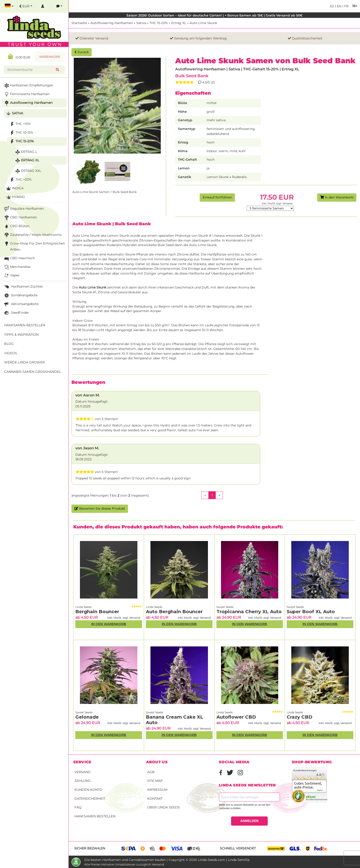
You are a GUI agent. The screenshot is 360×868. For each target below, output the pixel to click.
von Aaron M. (88, 395)
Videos (11, 353)
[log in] (43, 6)
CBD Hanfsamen (20, 218)
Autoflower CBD (236, 717)
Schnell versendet (238, 848)
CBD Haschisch (19, 258)
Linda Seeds (83, 607)
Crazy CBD (300, 717)
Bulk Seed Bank (192, 76)
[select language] (9, 6)
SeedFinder (16, 313)
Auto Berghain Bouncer (174, 612)
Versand (83, 772)
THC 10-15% (21, 133)
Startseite (79, 23)
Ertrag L (26, 152)
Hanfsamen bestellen (95, 816)
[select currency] (26, 6)
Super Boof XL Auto (311, 612)
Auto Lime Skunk (203, 23)
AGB (151, 772)
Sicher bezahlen (90, 848)
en (339, 6)
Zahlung (83, 781)
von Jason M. (87, 448)
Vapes (11, 276)
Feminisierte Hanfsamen (26, 94)
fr (346, 6)
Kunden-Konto (88, 790)
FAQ (78, 807)
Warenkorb (50, 57)
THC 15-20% (159, 23)
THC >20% (20, 180)
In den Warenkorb (337, 197)
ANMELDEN (249, 821)
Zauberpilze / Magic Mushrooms (32, 235)
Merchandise (17, 267)
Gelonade (87, 717)
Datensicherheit (90, 799)
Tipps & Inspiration (21, 335)
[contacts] (59, 6)
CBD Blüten (16, 226)
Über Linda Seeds (164, 807)
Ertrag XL (179, 23)
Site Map (155, 781)
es (332, 6)
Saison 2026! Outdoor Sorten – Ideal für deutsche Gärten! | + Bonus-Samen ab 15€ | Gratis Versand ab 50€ (214, 15)
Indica (14, 188)
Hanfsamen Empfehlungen (28, 86)
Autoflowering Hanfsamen (112, 23)
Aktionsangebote (21, 304)
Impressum (157, 790)
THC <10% (20, 124)
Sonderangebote (20, 295)
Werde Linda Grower (24, 362)
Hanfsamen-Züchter (23, 287)
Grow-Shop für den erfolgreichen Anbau (34, 246)
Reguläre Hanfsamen (23, 209)
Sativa (141, 23)
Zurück (82, 52)
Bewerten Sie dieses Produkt (100, 508)
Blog (9, 344)
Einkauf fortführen (217, 197)
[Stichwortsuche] (31, 70)
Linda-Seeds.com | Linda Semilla (224, 860)
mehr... (321, 790)
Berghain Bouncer (97, 612)
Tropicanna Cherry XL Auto (249, 612)
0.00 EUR (19, 56)
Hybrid (15, 197)
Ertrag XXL (28, 171)
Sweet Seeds (225, 607)
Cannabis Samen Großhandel (33, 372)
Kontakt (155, 799)
